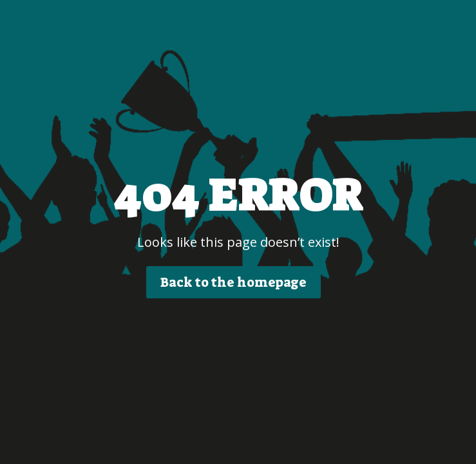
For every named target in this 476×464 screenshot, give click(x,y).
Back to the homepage (233, 282)
